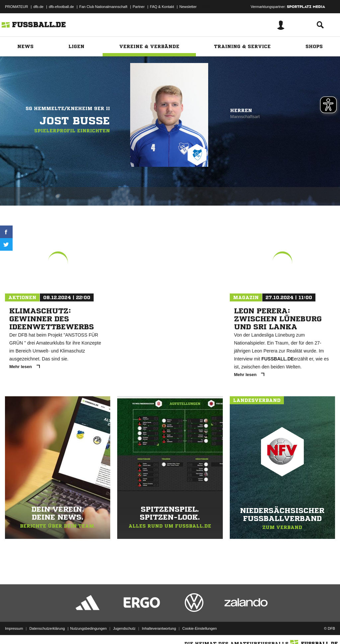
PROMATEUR (16, 7)
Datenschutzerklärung (47, 628)
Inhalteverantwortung (159, 628)
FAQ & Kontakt (162, 7)
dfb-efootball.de (61, 7)
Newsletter (188, 7)
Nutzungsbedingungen (88, 628)
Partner (139, 7)
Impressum (14, 628)
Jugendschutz (124, 628)
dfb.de (38, 7)
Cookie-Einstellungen (200, 628)
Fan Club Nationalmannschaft (103, 7)
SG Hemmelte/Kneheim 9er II (68, 108)
